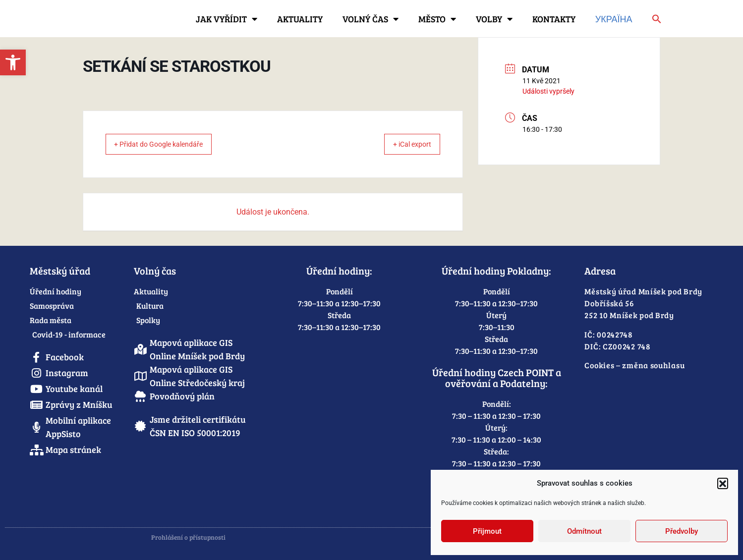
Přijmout (487, 531)
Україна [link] (614, 19)
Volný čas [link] (371, 19)
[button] (723, 483)
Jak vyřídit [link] (227, 19)
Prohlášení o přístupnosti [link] (188, 537)
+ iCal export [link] (405, 144)
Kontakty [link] (554, 19)
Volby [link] (494, 19)
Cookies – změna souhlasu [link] (634, 365)
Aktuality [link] (300, 19)
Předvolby (682, 531)
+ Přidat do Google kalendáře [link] (168, 144)
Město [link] (437, 19)
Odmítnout (584, 531)
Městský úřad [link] (60, 271)
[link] (13, 62)
